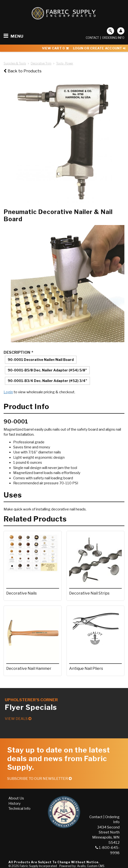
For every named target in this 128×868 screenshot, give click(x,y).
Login (8, 392)
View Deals (18, 719)
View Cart (55, 48)
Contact (92, 38)
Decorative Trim (41, 63)
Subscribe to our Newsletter (40, 779)
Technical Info (19, 809)
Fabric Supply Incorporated (38, 866)
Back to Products (23, 71)
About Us (16, 798)
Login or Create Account (99, 48)
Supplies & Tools (15, 63)
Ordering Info (113, 38)
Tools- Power (65, 63)
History (15, 804)
